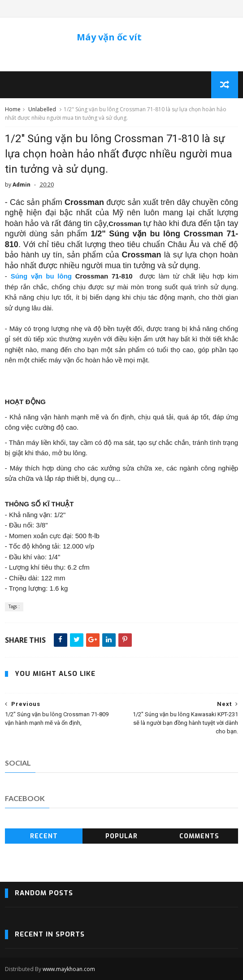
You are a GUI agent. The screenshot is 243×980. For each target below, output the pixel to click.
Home (13, 109)
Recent (44, 836)
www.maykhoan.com (69, 969)
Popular (121, 836)
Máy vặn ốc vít (109, 37)
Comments (199, 836)
